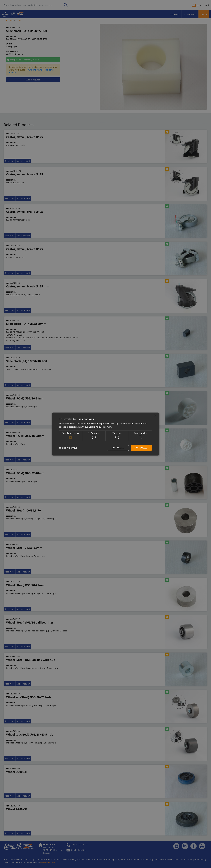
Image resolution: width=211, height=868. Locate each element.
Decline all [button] (117, 448)
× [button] (155, 416)
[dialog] (105, 434)
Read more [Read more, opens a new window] (107, 427)
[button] (68, 448)
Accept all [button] (141, 448)
